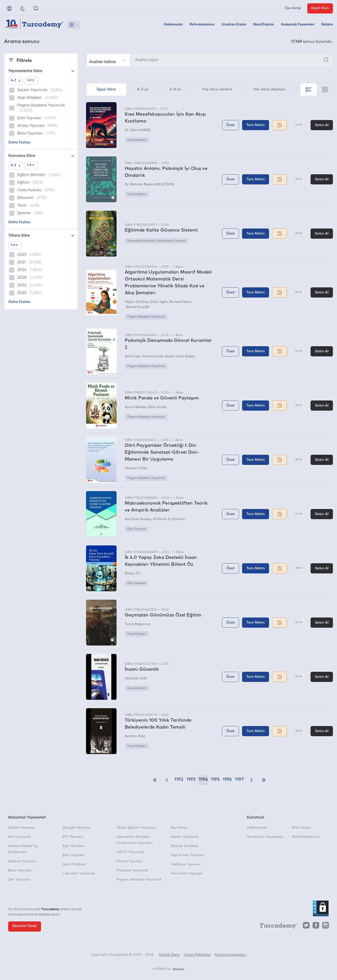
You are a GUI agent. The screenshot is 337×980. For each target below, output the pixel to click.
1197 (239, 780)
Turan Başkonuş (137, 624)
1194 (203, 780)
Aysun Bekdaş (136, 407)
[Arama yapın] (209, 60)
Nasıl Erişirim (264, 25)
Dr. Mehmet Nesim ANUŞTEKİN (149, 185)
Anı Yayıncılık (19, 837)
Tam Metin (256, 125)
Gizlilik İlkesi (169, 955)
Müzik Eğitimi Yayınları (136, 828)
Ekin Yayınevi (137, 529)
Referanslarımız (202, 25)
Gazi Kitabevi (137, 140)
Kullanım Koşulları (231, 955)
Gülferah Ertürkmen (169, 519)
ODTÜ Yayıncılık (130, 852)
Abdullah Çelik (136, 679)
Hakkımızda (173, 25)
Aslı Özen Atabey (138, 519)
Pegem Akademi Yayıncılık (146, 317)
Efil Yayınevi (73, 837)
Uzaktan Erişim (234, 25)
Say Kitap (179, 828)
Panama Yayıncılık (132, 870)
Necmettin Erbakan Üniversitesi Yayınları (157, 241)
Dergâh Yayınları (77, 828)
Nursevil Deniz (180, 302)
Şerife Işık (132, 357)
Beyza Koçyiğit (138, 307)
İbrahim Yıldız (135, 736)
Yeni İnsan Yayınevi (187, 874)
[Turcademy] (276, 927)
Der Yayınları (19, 880)
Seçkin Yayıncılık (184, 837)
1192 (179, 780)
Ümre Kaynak (152, 357)
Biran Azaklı (157, 407)
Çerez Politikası (197, 955)
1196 (227, 780)
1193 (191, 780)
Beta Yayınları (20, 870)
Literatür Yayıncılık (79, 874)
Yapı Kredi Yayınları (188, 855)
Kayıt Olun (320, 8)
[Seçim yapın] (108, 60)
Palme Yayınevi (130, 861)
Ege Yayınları (74, 846)
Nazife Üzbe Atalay (180, 357)
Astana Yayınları (22, 861)
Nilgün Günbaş (136, 302)
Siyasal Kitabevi (185, 846)
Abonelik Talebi (25, 926)
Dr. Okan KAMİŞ (137, 130)
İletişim (327, 25)
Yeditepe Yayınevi (186, 864)
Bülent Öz (133, 574)
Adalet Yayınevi (22, 828)
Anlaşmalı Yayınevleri (298, 25)
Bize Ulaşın (302, 828)
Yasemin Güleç (136, 468)
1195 (215, 780)
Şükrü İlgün (159, 302)
